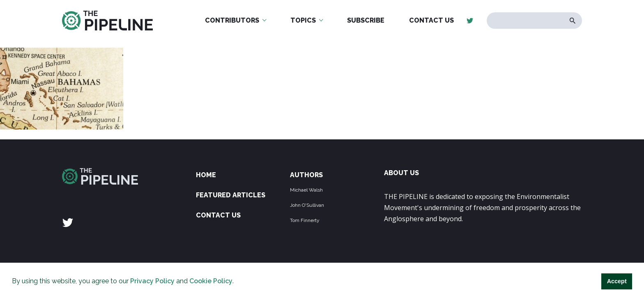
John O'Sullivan (307, 205)
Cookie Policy (211, 281)
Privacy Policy (152, 281)
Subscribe (366, 20)
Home (206, 175)
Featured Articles (231, 195)
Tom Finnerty (305, 220)
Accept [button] (617, 281)
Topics (303, 20)
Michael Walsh (306, 190)
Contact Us (431, 20)
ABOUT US (401, 173)
